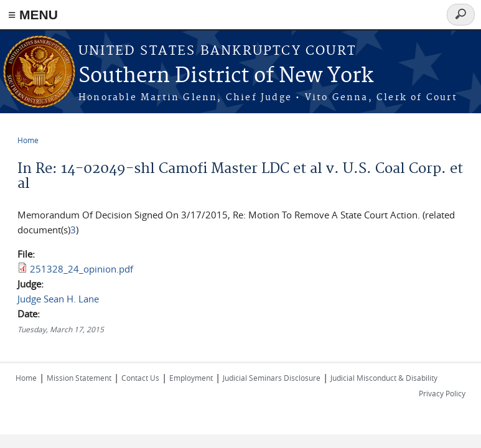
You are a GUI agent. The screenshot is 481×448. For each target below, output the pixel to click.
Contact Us (140, 378)
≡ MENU (33, 15)
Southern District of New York (226, 76)
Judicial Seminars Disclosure (272, 378)
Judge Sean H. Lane (58, 299)
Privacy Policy (442, 393)
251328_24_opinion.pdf (82, 269)
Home (28, 140)
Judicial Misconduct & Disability (384, 378)
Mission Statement (79, 378)
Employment (191, 378)
